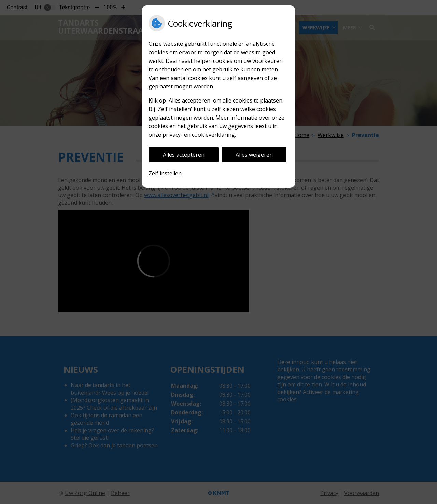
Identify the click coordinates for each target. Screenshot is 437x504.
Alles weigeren (254, 155)
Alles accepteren (184, 155)
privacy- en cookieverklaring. (199, 135)
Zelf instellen (165, 173)
